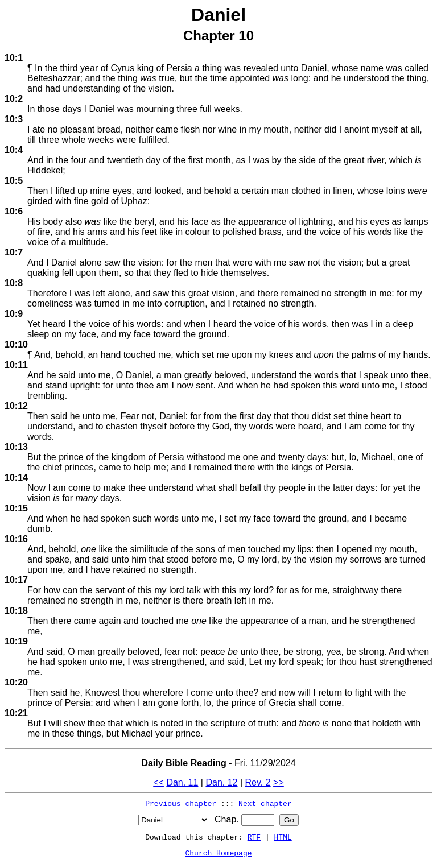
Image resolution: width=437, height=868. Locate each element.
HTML (283, 837)
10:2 (14, 99)
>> (279, 782)
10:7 (14, 252)
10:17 (16, 580)
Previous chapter (181, 803)
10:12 (16, 406)
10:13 (16, 447)
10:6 (14, 211)
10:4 (14, 150)
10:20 (16, 682)
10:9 (14, 314)
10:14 (16, 478)
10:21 (16, 713)
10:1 (14, 58)
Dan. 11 (182, 782)
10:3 (14, 119)
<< (158, 782)
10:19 (16, 641)
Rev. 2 (258, 782)
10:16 (16, 539)
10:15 (16, 508)
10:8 (14, 283)
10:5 (14, 181)
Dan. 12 (221, 782)
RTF (254, 837)
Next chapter (265, 803)
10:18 (16, 611)
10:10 (16, 344)
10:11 (16, 365)
